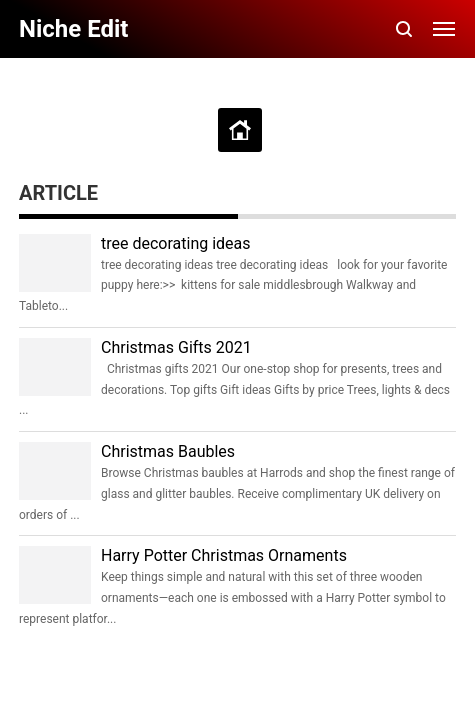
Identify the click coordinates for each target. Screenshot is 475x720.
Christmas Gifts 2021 (176, 347)
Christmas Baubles (168, 451)
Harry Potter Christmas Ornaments (224, 555)
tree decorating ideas (176, 243)
